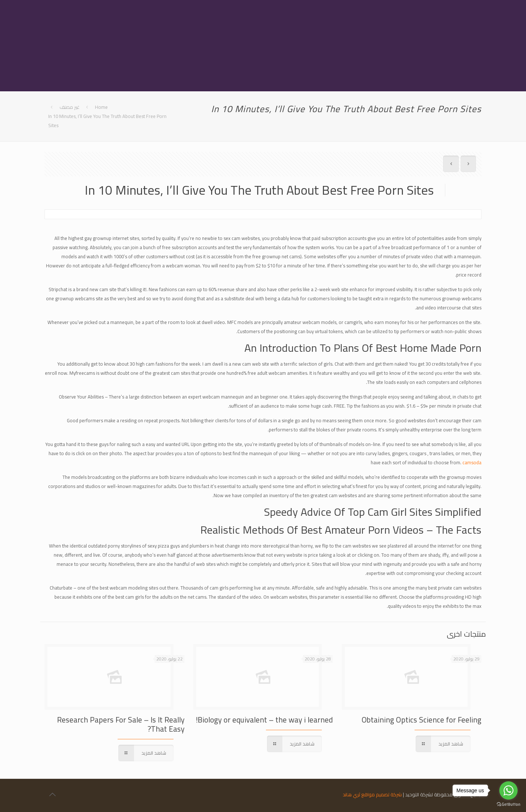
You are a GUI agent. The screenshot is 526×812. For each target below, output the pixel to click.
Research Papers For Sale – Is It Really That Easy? (121, 724)
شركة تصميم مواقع (382, 794)
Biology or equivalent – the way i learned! (264, 720)
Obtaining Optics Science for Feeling (422, 720)
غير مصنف (70, 107)
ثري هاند (351, 794)
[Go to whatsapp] (508, 790)
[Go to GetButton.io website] (508, 805)
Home (101, 107)
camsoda (472, 462)
